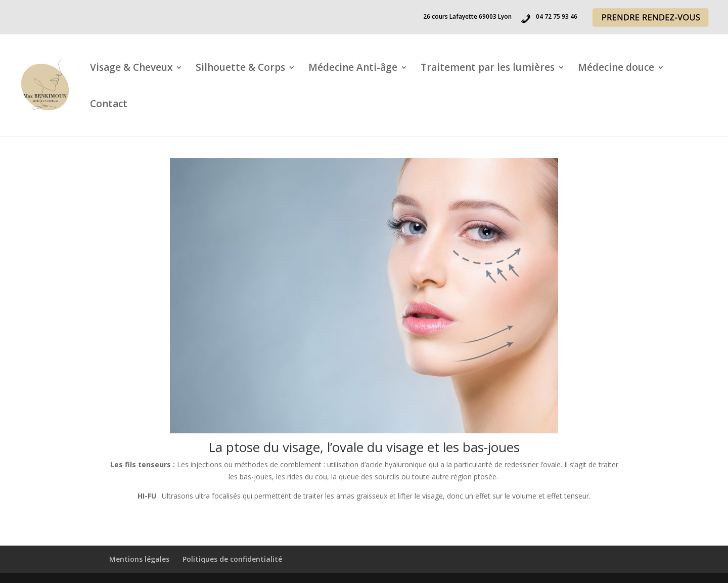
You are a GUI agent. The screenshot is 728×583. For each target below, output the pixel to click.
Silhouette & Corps (240, 69)
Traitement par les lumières (488, 69)
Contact (109, 105)
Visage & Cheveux (131, 69)
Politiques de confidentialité (232, 559)
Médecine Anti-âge (353, 69)
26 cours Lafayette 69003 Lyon (467, 17)
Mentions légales (139, 559)
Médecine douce (616, 69)
